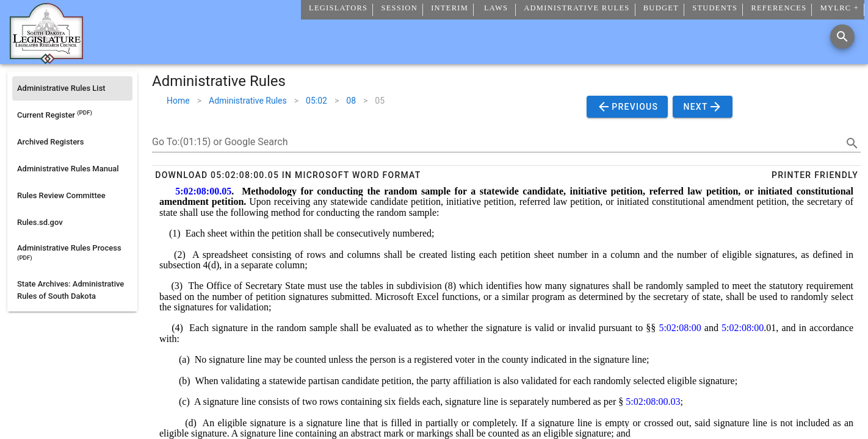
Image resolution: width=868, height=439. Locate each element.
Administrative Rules (248, 101)
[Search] (842, 37)
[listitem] (72, 88)
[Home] (46, 59)
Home (178, 101)
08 (351, 101)
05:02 (316, 101)
